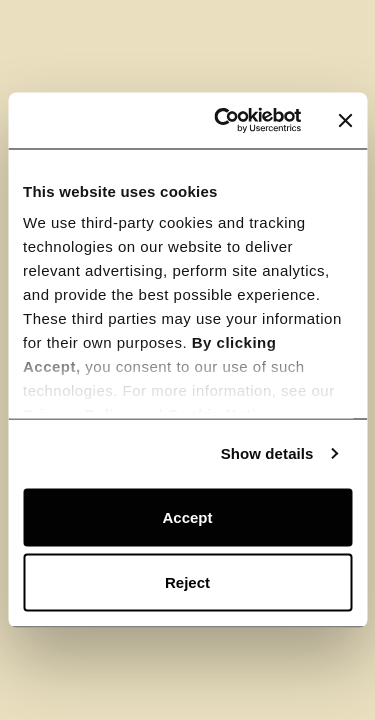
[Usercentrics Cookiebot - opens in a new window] (223, 121)
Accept (187, 516)
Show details (267, 453)
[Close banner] (345, 120)
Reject (187, 582)
